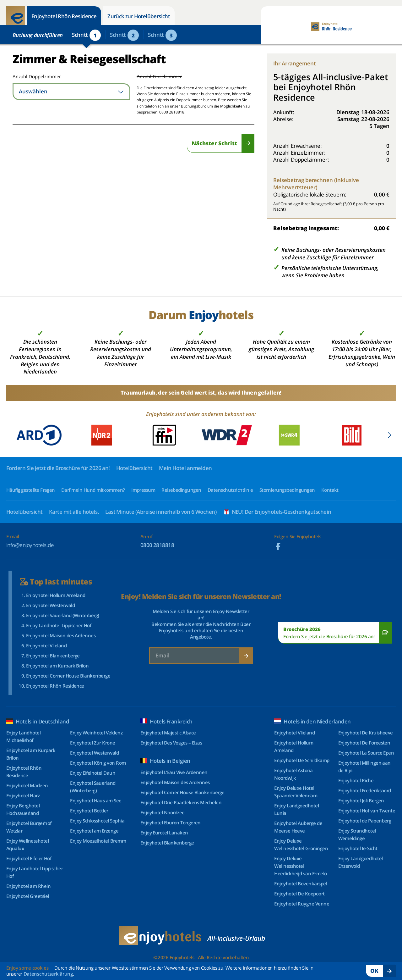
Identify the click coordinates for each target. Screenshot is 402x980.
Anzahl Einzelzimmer (159, 76)
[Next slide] (389, 435)
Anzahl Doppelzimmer (35, 76)
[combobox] (71, 92)
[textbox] (71, 92)
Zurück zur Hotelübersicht (139, 16)
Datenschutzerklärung (48, 974)
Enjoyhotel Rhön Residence (64, 16)
